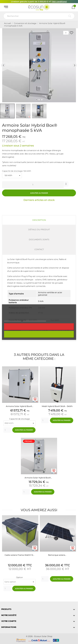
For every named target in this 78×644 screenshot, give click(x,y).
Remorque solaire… (57, 555)
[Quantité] (33, 185)
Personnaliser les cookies (34, 320)
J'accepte (39, 334)
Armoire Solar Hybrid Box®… (20, 406)
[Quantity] (7, 430)
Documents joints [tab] (39, 240)
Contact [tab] (39, 249)
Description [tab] (39, 220)
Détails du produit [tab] (39, 230)
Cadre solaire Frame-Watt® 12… (19, 555)
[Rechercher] (39, 16)
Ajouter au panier (39, 193)
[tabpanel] (39, 65)
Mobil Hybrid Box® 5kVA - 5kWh (57, 406)
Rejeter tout (39, 327)
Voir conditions (59, 2)
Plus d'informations (13, 320)
